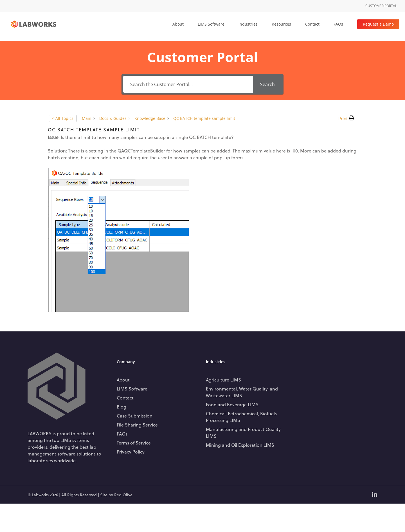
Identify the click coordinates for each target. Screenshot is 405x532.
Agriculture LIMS (223, 380)
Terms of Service (134, 443)
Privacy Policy (131, 452)
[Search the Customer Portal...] (188, 84)
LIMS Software (132, 389)
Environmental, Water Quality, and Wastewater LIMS (242, 392)
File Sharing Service (137, 425)
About (123, 380)
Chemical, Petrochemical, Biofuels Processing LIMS (241, 417)
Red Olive (123, 495)
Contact (125, 398)
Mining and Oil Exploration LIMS (240, 445)
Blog (121, 407)
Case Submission (135, 416)
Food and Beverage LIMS (232, 404)
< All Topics (63, 118)
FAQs (122, 434)
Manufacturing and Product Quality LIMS (243, 433)
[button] (346, 118)
